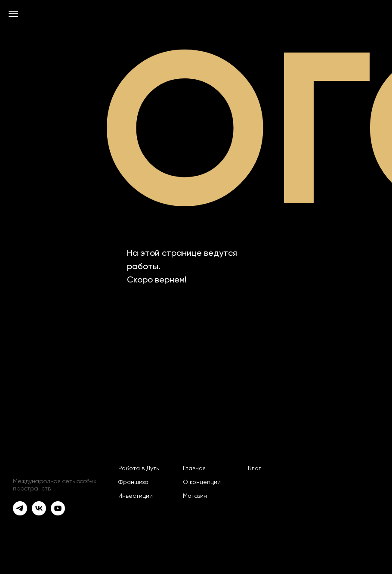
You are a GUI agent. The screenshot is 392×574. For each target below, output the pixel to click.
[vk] (39, 508)
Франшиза (133, 482)
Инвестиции (136, 496)
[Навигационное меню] (13, 14)
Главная (194, 469)
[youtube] (58, 508)
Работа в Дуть (139, 469)
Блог (255, 469)
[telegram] (20, 508)
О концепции (202, 482)
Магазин (195, 496)
